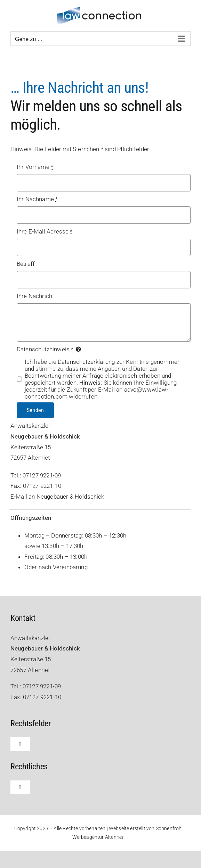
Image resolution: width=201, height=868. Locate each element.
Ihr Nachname (37, 199)
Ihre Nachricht (35, 296)
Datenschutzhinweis (45, 349)
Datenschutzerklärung (86, 362)
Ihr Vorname (35, 167)
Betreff (26, 264)
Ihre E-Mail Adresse (45, 231)
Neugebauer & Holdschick (70, 497)
